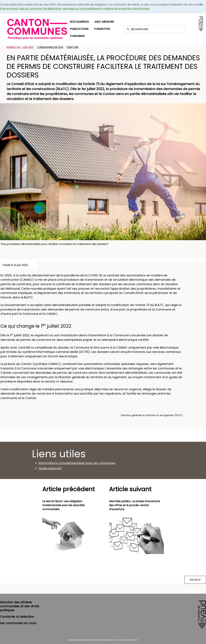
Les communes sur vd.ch (18, 623)
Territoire (72, 47)
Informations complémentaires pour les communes (77, 463)
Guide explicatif (50, 468)
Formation (102, 29)
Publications (79, 29)
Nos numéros (79, 22)
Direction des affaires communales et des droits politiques (20, 606)
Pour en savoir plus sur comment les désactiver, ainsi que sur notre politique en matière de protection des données (75, 9)
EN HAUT (195, 580)
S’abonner (77, 36)
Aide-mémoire (104, 22)
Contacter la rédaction (17, 617)
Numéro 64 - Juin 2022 (20, 47)
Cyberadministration (50, 47)
